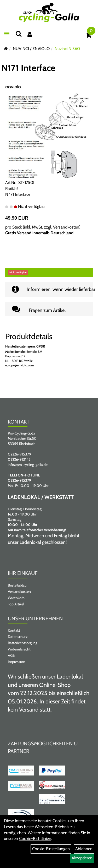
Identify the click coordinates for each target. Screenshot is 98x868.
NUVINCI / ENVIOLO (31, 49)
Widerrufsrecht (19, 649)
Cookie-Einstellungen (51, 849)
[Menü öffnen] (7, 34)
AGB (11, 655)
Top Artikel (16, 604)
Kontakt (14, 630)
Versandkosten (66, 227)
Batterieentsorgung (23, 643)
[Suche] (19, 34)
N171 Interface (28, 68)
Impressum (16, 662)
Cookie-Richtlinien (35, 839)
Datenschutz (18, 637)
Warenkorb (16, 598)
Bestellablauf (18, 585)
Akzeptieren (82, 858)
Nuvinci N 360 (67, 49)
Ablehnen (84, 849)
